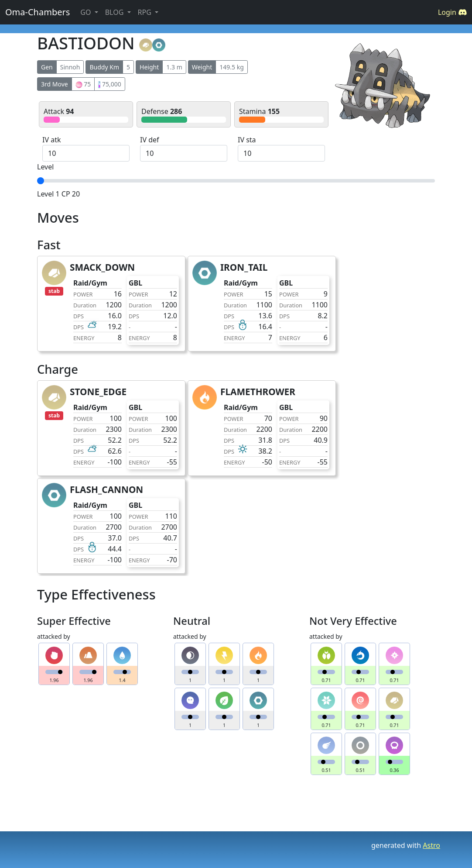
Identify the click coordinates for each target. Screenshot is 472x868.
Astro (431, 845)
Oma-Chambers (38, 12)
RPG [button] (145, 12)
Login (452, 12)
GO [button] (86, 12)
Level (45, 167)
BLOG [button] (115, 12)
